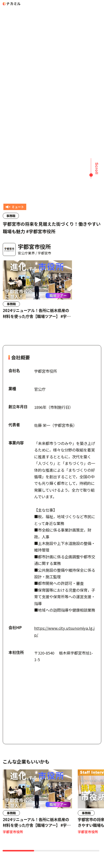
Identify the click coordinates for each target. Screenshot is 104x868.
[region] (52, 296)
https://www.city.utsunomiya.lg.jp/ (64, 631)
